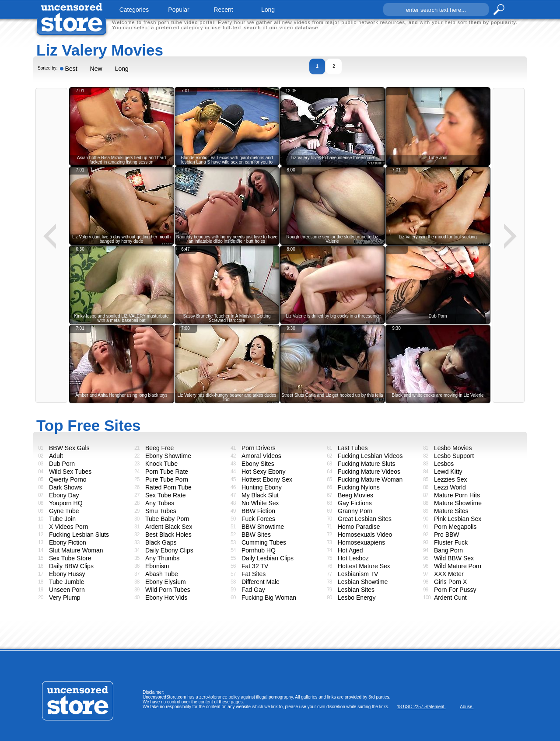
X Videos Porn (68, 527)
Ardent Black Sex (169, 527)
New (96, 69)
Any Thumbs (162, 558)
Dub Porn (62, 464)
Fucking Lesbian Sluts (79, 535)
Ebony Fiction (68, 542)
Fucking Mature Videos (369, 472)
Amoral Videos (261, 456)
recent (223, 10)
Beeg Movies (355, 495)
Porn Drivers (259, 448)
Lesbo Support (454, 456)
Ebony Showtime (168, 456)
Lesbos (444, 464)
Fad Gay (253, 590)
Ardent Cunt (450, 598)
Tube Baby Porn (167, 519)
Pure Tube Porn (167, 479)
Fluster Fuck (451, 542)
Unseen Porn (67, 590)
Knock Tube (161, 464)
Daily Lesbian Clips (268, 558)
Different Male (261, 582)
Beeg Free (159, 448)
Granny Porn (355, 511)
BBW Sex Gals (69, 448)
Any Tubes (160, 503)
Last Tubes (353, 448)
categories (134, 10)
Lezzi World (450, 487)
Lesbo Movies (453, 448)
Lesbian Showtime (363, 582)
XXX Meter (449, 574)
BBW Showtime (263, 527)
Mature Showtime (458, 503)
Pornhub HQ (259, 550)
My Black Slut (260, 495)
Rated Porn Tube (168, 487)
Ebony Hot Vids (166, 598)
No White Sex (260, 503)
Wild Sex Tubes (70, 472)
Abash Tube (162, 574)
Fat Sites (254, 574)
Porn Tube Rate (167, 472)
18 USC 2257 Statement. (421, 707)
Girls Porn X (450, 582)
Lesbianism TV (358, 574)
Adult (56, 456)
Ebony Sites (258, 464)
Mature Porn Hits (457, 495)
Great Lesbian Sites (365, 519)
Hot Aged (350, 550)
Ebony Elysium (166, 582)
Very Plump (65, 598)
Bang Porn (448, 550)
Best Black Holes (168, 535)
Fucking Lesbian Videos (370, 456)
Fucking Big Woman (269, 598)
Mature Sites (451, 511)
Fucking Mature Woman (370, 479)
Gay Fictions (355, 503)
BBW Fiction (258, 511)
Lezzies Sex (450, 479)
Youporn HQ (66, 503)
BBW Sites (256, 535)
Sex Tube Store (70, 558)
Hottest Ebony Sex (267, 479)
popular (178, 10)
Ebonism (157, 566)
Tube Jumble (66, 582)
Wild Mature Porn (458, 566)
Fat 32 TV (255, 566)
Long (122, 69)
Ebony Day (64, 495)
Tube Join (62, 519)
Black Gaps (161, 542)
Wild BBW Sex (454, 558)
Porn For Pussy (455, 590)
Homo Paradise (359, 527)
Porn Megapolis (455, 527)
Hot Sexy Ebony (263, 472)
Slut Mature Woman (76, 550)
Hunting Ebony (262, 487)
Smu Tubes (161, 511)
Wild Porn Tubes (168, 590)
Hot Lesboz (353, 558)
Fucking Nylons (359, 487)
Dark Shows (65, 487)
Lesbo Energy (357, 598)
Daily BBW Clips (71, 566)
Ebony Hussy (67, 574)
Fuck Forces (258, 519)
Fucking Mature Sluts (367, 464)
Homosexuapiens (361, 542)
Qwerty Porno (68, 479)
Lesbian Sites (356, 590)
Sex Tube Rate (166, 495)
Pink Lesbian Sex (458, 519)
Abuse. (467, 707)
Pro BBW (447, 535)
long (268, 10)
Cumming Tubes (264, 542)
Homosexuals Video (365, 535)
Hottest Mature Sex (364, 566)
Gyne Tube (64, 511)
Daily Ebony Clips (169, 550)
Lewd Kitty (448, 472)
